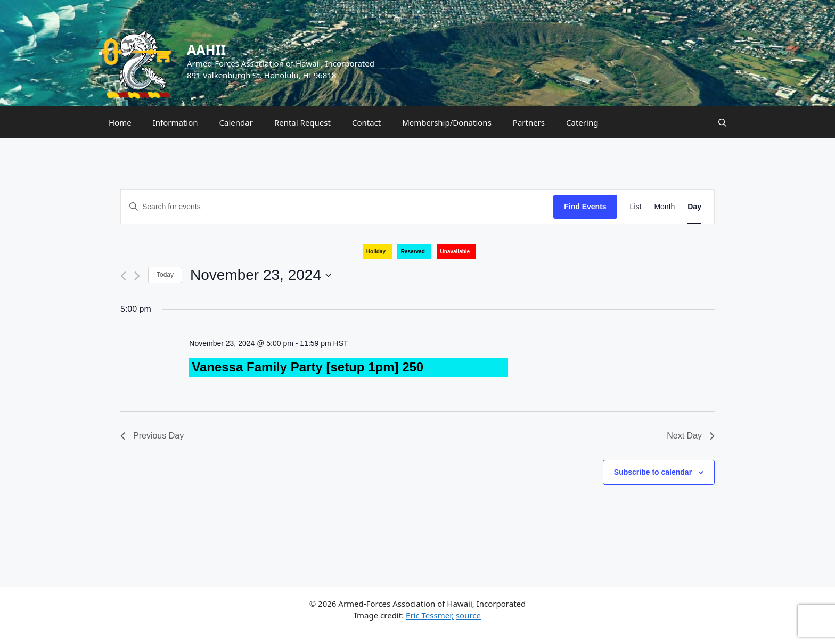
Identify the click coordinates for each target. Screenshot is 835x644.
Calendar (236, 122)
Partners (529, 122)
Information (175, 122)
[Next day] (137, 276)
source (468, 615)
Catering (582, 122)
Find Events (585, 207)
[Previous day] (123, 276)
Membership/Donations (447, 122)
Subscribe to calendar (653, 472)
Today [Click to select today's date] (165, 275)
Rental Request (302, 122)
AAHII (206, 49)
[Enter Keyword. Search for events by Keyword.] (337, 207)
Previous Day (152, 436)
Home (120, 122)
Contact (366, 122)
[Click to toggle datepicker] (261, 275)
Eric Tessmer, (430, 615)
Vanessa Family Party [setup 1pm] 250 (308, 367)
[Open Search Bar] (722, 122)
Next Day (691, 436)
